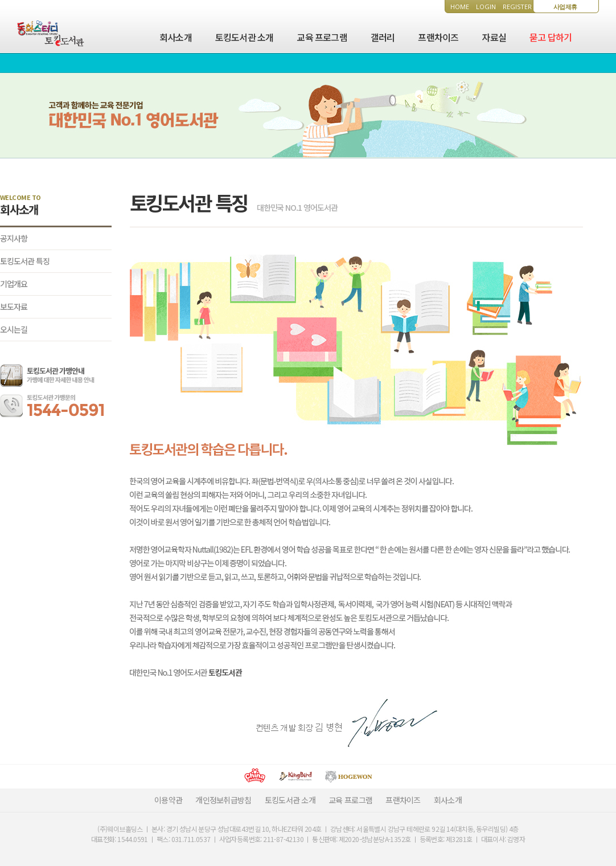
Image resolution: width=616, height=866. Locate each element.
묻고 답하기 (551, 37)
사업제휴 (565, 7)
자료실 (494, 37)
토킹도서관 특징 (25, 261)
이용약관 (168, 800)
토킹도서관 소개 (245, 37)
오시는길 (14, 329)
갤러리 (383, 37)
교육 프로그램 (322, 37)
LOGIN (486, 7)
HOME (460, 7)
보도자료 (14, 307)
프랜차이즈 (438, 37)
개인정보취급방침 (223, 800)
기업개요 (14, 284)
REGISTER (517, 7)
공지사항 (14, 238)
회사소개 (176, 37)
